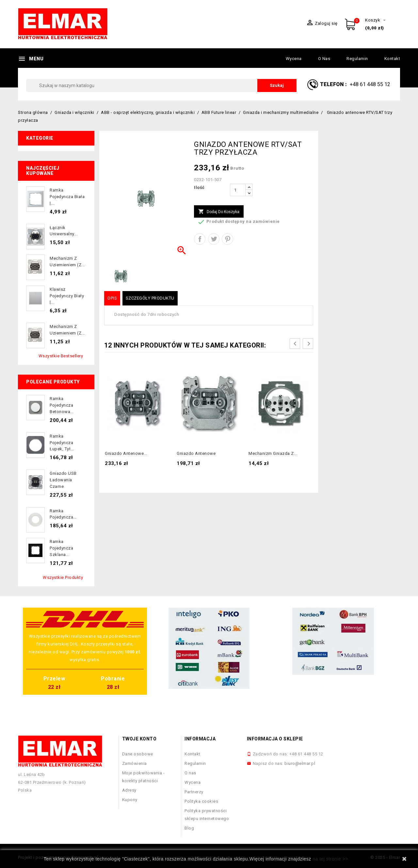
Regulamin (357, 59)
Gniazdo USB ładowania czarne (63, 480)
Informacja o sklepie (275, 739)
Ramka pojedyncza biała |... (67, 197)
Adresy (129, 790)
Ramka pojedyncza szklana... (61, 548)
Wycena (294, 59)
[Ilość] (238, 190)
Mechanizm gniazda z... (273, 453)
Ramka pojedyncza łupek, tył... (62, 443)
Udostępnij (200, 239)
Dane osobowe (138, 754)
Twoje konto (139, 739)
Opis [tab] (112, 298)
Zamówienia (135, 763)
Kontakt (392, 59)
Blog (189, 828)
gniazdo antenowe (196, 453)
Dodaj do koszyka (219, 212)
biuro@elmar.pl (300, 763)
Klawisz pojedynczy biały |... (67, 296)
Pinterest (227, 239)
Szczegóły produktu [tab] (150, 298)
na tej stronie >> (330, 859)
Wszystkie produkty (63, 577)
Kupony (130, 800)
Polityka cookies (201, 801)
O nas (324, 59)
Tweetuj (214, 239)
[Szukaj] (161, 85)
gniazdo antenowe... (126, 453)
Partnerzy (194, 792)
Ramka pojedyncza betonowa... (62, 405)
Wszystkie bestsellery (61, 356)
